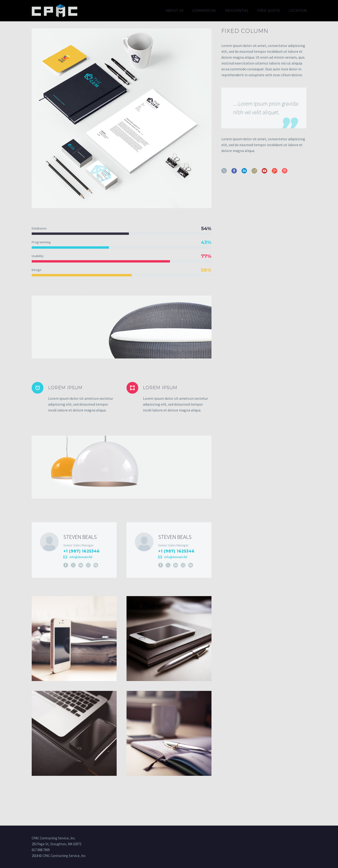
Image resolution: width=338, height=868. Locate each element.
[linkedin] (244, 171)
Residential (237, 11)
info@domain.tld (81, 557)
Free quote (269, 11)
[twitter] (224, 171)
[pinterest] (285, 171)
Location (298, 11)
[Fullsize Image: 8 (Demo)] (74, 648)
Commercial (204, 11)
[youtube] (264, 171)
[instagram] (254, 171)
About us (175, 11)
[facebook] (234, 171)
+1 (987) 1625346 (82, 551)
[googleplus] (275, 171)
